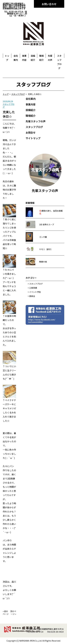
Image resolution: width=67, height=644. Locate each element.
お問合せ (31, 132)
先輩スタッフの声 (36, 121)
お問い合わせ (49, 4)
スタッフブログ (34, 127)
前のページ (6, 613)
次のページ (13, 613)
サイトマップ (33, 138)
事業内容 (31, 104)
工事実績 (33, 288)
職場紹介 (31, 116)
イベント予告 (35, 292)
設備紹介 (31, 110)
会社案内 (31, 99)
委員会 (32, 296)
